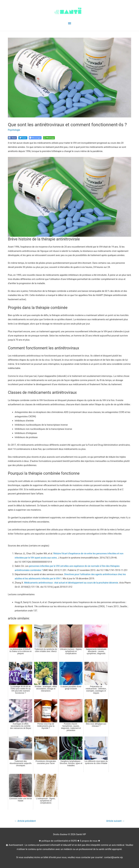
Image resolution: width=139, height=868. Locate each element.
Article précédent (25, 821)
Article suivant (115, 821)
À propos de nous (89, 841)
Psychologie (14, 130)
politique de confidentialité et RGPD (59, 841)
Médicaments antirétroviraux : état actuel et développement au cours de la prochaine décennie (71, 583)
